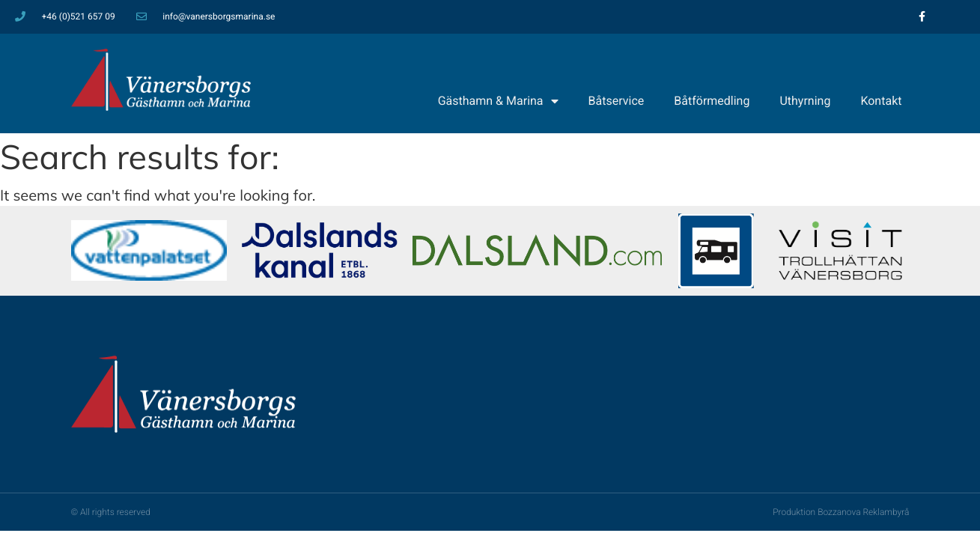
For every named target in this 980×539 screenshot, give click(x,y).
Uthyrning (805, 101)
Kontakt (881, 101)
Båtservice (617, 101)
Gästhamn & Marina (498, 101)
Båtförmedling (712, 101)
